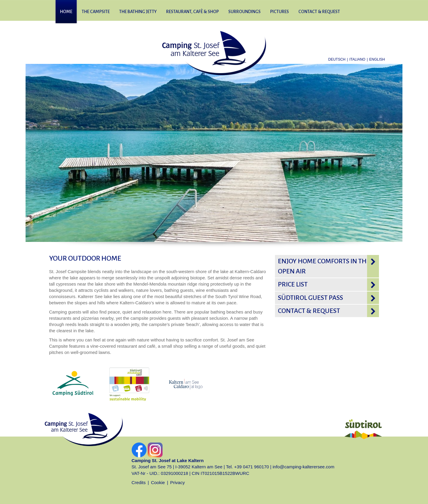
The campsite (96, 12)
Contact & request (319, 12)
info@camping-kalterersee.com (303, 467)
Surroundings (244, 12)
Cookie (158, 482)
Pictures (280, 12)
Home (66, 12)
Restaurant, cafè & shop (192, 12)
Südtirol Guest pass (310, 298)
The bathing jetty (138, 12)
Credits (139, 482)
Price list (293, 284)
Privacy (178, 482)
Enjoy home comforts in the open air (324, 266)
